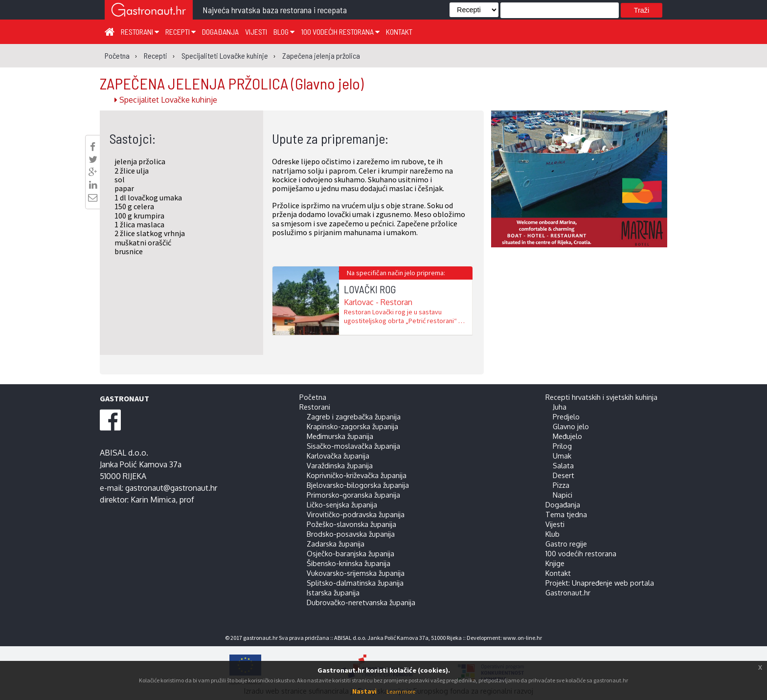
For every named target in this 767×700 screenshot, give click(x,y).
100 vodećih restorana (340, 32)
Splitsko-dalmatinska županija (355, 583)
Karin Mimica (153, 500)
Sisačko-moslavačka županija (353, 446)
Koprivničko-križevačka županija (357, 475)
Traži (642, 10)
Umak (562, 456)
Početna (313, 397)
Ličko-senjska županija (342, 504)
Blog (284, 32)
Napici (563, 495)
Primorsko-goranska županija (353, 495)
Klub (553, 534)
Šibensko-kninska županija (349, 563)
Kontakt (399, 32)
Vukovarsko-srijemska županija (356, 573)
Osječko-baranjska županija (350, 553)
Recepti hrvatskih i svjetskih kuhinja (601, 397)
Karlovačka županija (338, 456)
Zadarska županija (336, 544)
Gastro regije (566, 544)
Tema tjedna (566, 514)
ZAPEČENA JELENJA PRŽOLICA (232, 83)
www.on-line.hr (522, 638)
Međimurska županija (340, 436)
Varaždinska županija (340, 465)
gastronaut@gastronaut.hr (171, 488)
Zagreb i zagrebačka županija (354, 416)
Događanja (220, 32)
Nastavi (364, 691)
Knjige (555, 563)
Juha (560, 407)
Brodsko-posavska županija (351, 534)
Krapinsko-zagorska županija (352, 426)
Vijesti (256, 32)
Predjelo (566, 416)
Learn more (401, 691)
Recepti (180, 32)
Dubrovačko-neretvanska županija (361, 602)
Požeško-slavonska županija (351, 524)
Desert (564, 475)
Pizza (561, 485)
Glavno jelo (571, 426)
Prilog (562, 446)
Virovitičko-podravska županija (356, 514)
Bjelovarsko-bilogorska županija (358, 485)
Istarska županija (333, 592)
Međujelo (567, 436)
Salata (563, 465)
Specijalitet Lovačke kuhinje (166, 100)
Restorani (140, 32)
